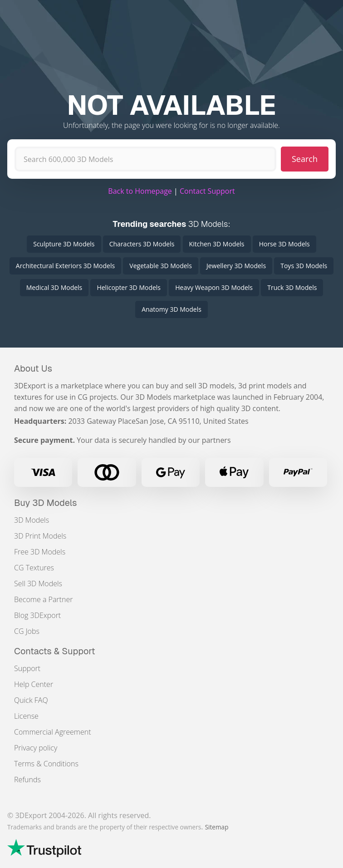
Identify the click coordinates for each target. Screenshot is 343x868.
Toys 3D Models (304, 266)
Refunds (27, 780)
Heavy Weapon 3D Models (214, 287)
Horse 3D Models (284, 244)
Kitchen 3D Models (217, 244)
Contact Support (207, 191)
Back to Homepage (140, 191)
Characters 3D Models (142, 244)
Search (305, 159)
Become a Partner (43, 599)
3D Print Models (40, 536)
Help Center (34, 684)
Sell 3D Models (38, 584)
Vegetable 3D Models (160, 266)
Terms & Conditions (46, 764)
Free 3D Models (40, 552)
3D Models (32, 520)
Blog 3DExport (37, 615)
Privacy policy (36, 748)
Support (27, 668)
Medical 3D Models (54, 287)
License (26, 716)
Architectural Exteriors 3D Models (65, 266)
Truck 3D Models (292, 287)
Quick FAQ (31, 700)
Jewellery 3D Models (236, 266)
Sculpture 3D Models (64, 244)
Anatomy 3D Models (171, 309)
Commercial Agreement (53, 732)
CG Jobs (27, 631)
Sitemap (217, 827)
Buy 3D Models (46, 503)
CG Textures (34, 568)
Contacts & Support (55, 651)
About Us (33, 368)
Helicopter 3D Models (129, 287)
